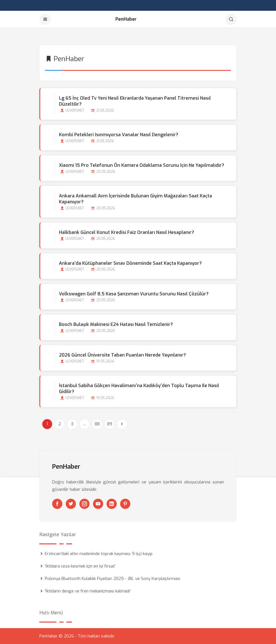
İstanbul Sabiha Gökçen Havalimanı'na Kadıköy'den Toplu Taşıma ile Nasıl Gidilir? (139, 389)
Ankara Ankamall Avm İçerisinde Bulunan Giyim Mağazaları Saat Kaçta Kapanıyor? (135, 199)
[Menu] (45, 19)
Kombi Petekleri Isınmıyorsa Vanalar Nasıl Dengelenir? (119, 135)
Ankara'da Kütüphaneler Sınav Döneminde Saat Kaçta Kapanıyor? (130, 263)
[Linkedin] (112, 504)
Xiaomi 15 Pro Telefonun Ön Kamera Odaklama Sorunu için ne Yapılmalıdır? (142, 165)
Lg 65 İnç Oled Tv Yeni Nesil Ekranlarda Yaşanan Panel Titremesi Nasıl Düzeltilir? (135, 101)
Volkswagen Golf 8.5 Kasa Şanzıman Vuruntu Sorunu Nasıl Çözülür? (134, 294)
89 (110, 424)
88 (97, 424)
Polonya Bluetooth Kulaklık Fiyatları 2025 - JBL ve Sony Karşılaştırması (112, 579)
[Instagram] (84, 504)
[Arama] (231, 19)
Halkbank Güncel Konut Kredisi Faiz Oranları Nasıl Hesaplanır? (127, 232)
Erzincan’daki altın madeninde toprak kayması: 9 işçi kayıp (99, 554)
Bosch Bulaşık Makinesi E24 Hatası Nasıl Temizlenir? (116, 324)
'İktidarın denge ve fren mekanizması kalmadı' (88, 591)
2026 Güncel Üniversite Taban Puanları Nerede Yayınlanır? (122, 355)
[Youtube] (98, 504)
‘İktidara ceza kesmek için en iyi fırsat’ (80, 566)
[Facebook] (57, 504)
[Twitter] (71, 504)
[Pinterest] (125, 504)
